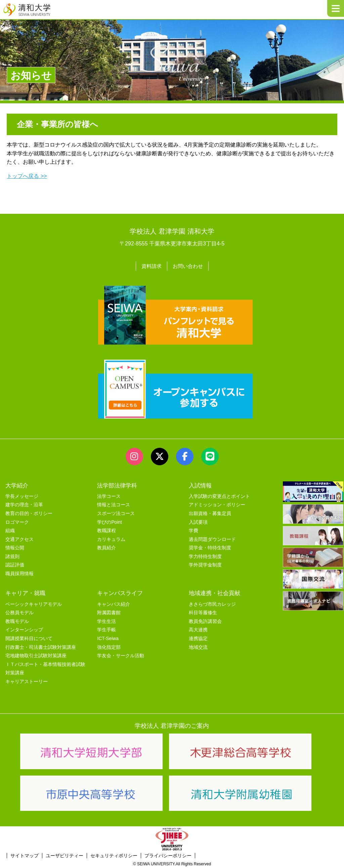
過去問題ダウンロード (212, 538)
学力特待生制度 (205, 556)
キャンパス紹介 (114, 603)
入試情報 (200, 484)
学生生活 (106, 621)
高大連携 (198, 629)
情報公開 (15, 547)
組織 (10, 530)
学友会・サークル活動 (121, 655)
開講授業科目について (29, 638)
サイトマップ (25, 855)
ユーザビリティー (64, 855)
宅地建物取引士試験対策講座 (36, 655)
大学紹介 (17, 484)
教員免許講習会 (205, 621)
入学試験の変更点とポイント (219, 495)
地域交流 (198, 646)
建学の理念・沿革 (24, 504)
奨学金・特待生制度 (210, 547)
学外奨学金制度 (205, 564)
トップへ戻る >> (27, 176)
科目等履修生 (203, 612)
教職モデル (17, 621)
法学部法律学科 (117, 484)
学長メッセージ (22, 495)
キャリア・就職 (25, 592)
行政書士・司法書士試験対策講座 (41, 646)
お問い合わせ (188, 266)
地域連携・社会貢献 (214, 592)
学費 (193, 530)
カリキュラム (111, 538)
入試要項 (198, 521)
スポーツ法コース (116, 513)
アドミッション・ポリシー (217, 504)
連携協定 (198, 638)
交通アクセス (19, 538)
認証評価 (15, 564)
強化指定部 (109, 646)
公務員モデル (19, 612)
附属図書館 (109, 612)
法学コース (109, 495)
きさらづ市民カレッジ (212, 603)
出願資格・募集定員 (210, 513)
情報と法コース (114, 504)
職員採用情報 (19, 573)
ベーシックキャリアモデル (34, 603)
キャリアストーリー (27, 681)
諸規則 (12, 556)
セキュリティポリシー (114, 855)
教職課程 (106, 530)
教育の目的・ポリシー (29, 513)
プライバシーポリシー (168, 855)
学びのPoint (109, 521)
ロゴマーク (17, 521)
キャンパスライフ (120, 592)
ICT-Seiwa (108, 638)
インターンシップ (24, 629)
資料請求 (150, 266)
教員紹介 (106, 547)
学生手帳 (106, 629)
